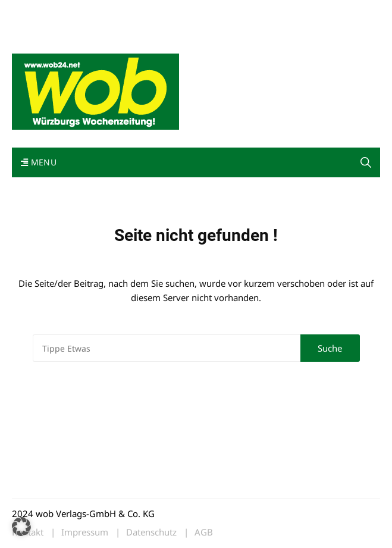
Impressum (32, 25)
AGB (204, 532)
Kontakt (148, 11)
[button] (21, 527)
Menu (39, 162)
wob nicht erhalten (94, 11)
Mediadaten (33, 11)
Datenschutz (151, 532)
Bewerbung (79, 25)
